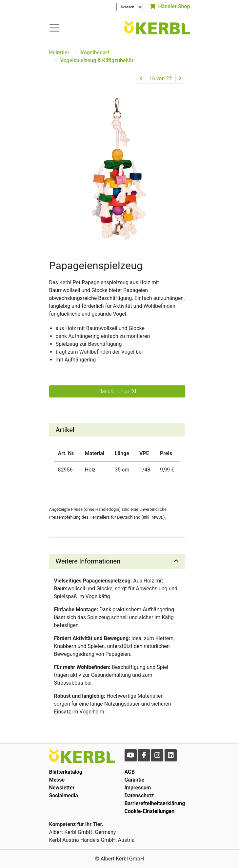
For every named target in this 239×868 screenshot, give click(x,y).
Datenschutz (139, 795)
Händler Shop (170, 6)
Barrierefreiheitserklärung (155, 803)
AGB (130, 772)
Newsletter (62, 788)
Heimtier (59, 53)
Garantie (135, 780)
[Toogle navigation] (54, 27)
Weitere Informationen (88, 561)
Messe (57, 780)
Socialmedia (64, 795)
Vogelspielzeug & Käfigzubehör (97, 60)
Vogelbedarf (95, 53)
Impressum (138, 788)
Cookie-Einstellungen (150, 811)
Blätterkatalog (66, 772)
